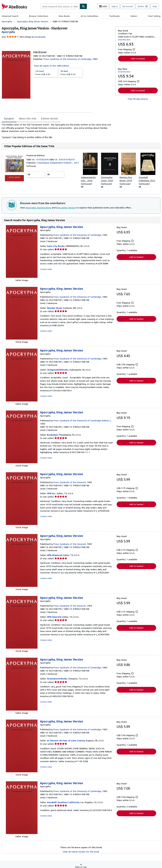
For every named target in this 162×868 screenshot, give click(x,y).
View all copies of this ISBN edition (51, 66)
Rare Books (64, 16)
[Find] (83, 6)
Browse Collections (39, 16)
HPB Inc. (51, 493)
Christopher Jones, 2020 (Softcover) (107, 180)
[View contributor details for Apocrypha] (8, 32)
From (46, 73)
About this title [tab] (28, 118)
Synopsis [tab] (9, 118)
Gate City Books (56, 246)
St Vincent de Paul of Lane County (66, 740)
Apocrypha (31, 208)
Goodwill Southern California (63, 802)
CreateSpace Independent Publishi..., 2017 (58, 163)
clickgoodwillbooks (58, 370)
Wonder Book (54, 308)
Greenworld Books (57, 679)
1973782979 (43, 159)
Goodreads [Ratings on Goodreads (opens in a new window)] (40, 37)
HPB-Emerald (54, 617)
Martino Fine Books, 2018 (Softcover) (126, 180)
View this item (124, 40)
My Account (128, 6)
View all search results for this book (81, 852)
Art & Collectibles (89, 16)
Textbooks (114, 16)
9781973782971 (67, 159)
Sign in (115, 6)
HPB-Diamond (55, 555)
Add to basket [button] (138, 58)
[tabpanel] (57, 131)
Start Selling (154, 16)
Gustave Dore (44, 208)
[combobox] (60, 6)
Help (155, 6)
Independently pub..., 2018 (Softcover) (88, 180)
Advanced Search (10, 16)
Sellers (134, 16)
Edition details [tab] (50, 118)
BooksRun (52, 435)
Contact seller (46, 269)
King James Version (66, 208)
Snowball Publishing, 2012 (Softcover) (147, 180)
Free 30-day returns (138, 99)
